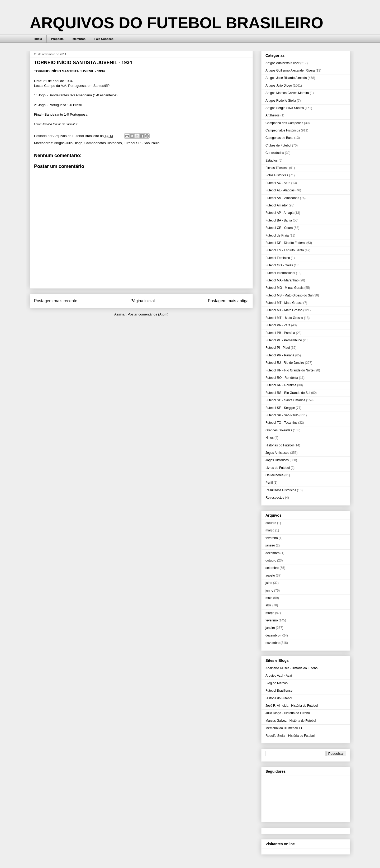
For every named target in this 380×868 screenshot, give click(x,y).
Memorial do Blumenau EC (284, 728)
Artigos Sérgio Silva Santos (285, 108)
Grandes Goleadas (279, 430)
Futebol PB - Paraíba (280, 333)
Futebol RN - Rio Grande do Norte (289, 370)
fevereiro (272, 538)
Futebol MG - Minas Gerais (284, 288)
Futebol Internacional (280, 273)
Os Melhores (274, 475)
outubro (271, 523)
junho (269, 591)
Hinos (270, 438)
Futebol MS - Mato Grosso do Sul (289, 295)
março (270, 530)
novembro (272, 643)
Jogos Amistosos (277, 453)
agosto (270, 575)
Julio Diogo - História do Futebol (288, 713)
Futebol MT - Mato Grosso (284, 303)
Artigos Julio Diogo (68, 143)
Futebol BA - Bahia (279, 220)
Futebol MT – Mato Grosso (284, 318)
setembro (272, 568)
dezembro (272, 553)
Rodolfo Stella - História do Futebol (290, 736)
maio (269, 598)
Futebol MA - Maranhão (282, 280)
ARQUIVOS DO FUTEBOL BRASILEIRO (177, 23)
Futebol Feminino (278, 258)
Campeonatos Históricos (103, 143)
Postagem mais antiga (228, 301)
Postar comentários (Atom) (148, 314)
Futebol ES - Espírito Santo (285, 250)
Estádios (272, 161)
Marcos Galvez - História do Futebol (291, 721)
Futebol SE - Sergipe (280, 408)
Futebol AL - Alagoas (280, 190)
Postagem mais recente (56, 301)
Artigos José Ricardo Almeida (286, 78)
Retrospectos (275, 498)
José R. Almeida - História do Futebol (292, 706)
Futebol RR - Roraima (281, 385)
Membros (79, 39)
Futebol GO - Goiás (279, 265)
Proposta (57, 39)
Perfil (269, 483)
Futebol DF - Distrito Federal (285, 243)
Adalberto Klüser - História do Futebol (292, 668)
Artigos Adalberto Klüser (282, 63)
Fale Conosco (104, 39)
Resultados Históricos (281, 490)
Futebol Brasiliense (279, 691)
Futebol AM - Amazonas (282, 198)
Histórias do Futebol (280, 445)
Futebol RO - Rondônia (282, 378)
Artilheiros (272, 115)
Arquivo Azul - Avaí (279, 676)
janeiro (270, 545)
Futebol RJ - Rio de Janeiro (285, 363)
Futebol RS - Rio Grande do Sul (288, 393)
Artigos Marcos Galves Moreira (287, 93)
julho (269, 583)
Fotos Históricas (277, 175)
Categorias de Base (279, 138)
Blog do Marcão (277, 683)
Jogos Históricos (277, 460)
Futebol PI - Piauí (278, 348)
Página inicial (142, 301)
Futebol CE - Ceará (279, 228)
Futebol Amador (277, 205)
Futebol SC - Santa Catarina (285, 400)
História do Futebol (279, 698)
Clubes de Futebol (278, 145)
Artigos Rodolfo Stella (281, 101)
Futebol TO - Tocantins (281, 423)
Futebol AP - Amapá (280, 213)
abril (269, 605)
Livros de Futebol (278, 468)
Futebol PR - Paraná (280, 355)
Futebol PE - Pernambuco (284, 340)
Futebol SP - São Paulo (142, 143)
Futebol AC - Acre (278, 183)
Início (38, 39)
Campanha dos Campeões (284, 123)
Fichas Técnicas (277, 168)
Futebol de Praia (277, 235)
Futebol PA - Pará (278, 325)
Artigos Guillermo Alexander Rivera (290, 70)
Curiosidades (275, 153)
